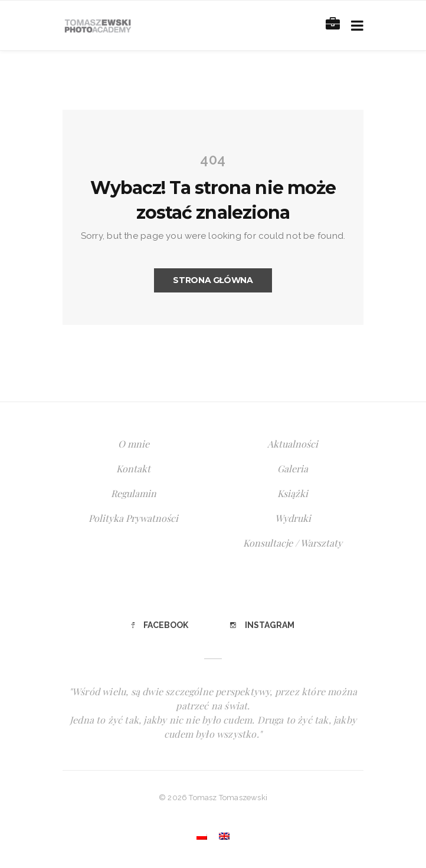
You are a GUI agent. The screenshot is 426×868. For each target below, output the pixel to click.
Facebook (160, 625)
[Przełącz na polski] (202, 836)
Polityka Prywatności (133, 518)
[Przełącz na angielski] (224, 836)
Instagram (262, 625)
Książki (293, 493)
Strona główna (213, 280)
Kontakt (133, 468)
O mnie (134, 444)
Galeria (293, 468)
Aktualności (293, 444)
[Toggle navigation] (355, 26)
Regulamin (134, 493)
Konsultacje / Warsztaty (293, 543)
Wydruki (293, 518)
